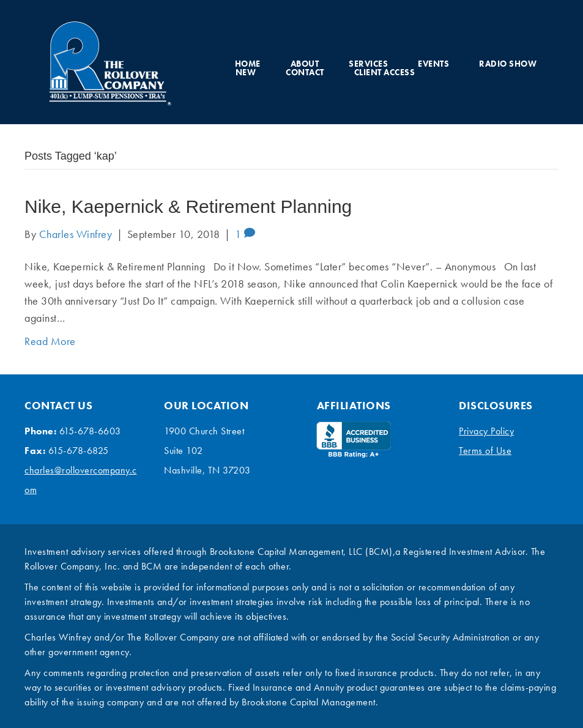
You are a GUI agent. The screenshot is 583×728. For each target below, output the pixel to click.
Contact (305, 72)
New (246, 72)
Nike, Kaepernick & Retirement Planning (188, 206)
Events (433, 64)
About (305, 64)
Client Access (385, 72)
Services (368, 64)
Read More (50, 341)
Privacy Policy (486, 431)
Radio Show (508, 64)
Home (248, 64)
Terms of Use (485, 451)
